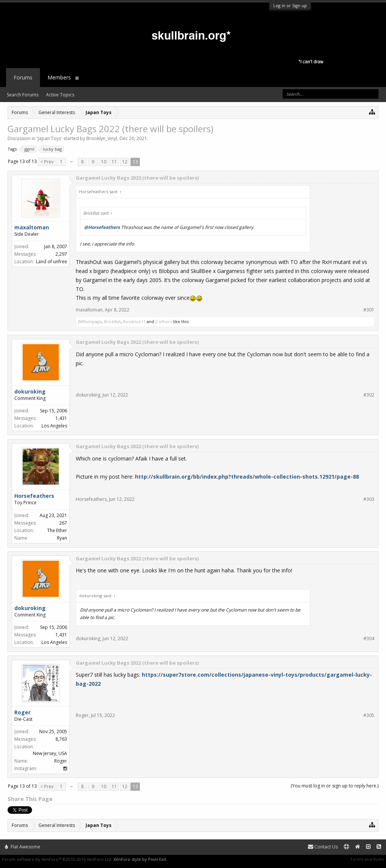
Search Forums (23, 95)
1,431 (61, 418)
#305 (369, 715)
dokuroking (88, 395)
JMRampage (90, 321)
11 (114, 162)
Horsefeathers (34, 496)
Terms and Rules (367, 859)
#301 (369, 310)
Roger (82, 715)
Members (59, 77)
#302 (369, 395)
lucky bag (51, 149)
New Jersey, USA (50, 753)
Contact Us (323, 847)
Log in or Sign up (290, 5)
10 (104, 162)
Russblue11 (134, 321)
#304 (369, 639)
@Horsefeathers (102, 227)
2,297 (61, 254)
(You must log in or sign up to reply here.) (335, 786)
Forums (23, 77)
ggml (28, 149)
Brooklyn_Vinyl (102, 138)
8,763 (61, 739)
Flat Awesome (23, 847)
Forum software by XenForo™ (57, 859)
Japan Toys (49, 138)
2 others (164, 321)
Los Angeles (54, 426)
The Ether (57, 530)
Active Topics (60, 95)
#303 (369, 499)
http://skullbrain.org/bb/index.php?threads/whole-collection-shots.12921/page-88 (247, 477)
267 (63, 523)
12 (125, 162)
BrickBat (112, 321)
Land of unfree (51, 262)
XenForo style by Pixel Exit (140, 859)
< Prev (47, 162)
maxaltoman (89, 310)
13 (135, 162)
